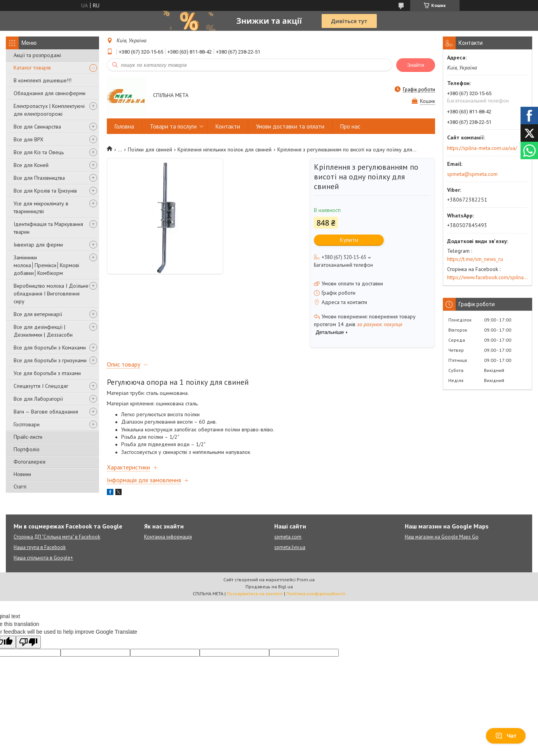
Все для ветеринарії (38, 314)
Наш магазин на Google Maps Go (442, 537)
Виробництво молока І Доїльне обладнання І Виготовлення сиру (51, 294)
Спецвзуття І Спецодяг (41, 386)
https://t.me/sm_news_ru (475, 259)
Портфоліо (27, 449)
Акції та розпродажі (37, 55)
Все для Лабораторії (38, 399)
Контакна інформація (168, 537)
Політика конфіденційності (316, 594)
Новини (22, 474)
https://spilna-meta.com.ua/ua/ (482, 148)
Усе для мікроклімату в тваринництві (41, 207)
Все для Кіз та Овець (39, 152)
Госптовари (27, 424)
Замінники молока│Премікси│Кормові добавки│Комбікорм (46, 265)
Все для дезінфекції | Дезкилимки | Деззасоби (43, 331)
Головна (124, 126)
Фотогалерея (30, 462)
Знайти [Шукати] (416, 65)
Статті (20, 487)
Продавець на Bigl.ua (269, 587)
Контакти (228, 126)
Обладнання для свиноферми (50, 93)
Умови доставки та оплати (290, 126)
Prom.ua (306, 580)
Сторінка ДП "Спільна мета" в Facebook (57, 537)
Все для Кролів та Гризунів (45, 191)
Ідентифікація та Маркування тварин (48, 228)
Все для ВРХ (29, 139)
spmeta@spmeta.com (472, 174)
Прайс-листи (28, 437)
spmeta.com (288, 537)
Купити (349, 240)
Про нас (350, 126)
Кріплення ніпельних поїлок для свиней (225, 149)
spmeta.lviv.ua (290, 547)
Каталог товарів (32, 68)
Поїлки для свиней (150, 149)
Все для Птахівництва (39, 178)
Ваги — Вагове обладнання (46, 412)
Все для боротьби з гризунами (50, 360)
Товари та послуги (173, 126)
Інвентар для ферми (38, 245)
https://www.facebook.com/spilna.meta (488, 277)
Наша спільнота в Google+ (43, 558)
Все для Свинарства (37, 127)
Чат (506, 736)
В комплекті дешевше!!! (43, 80)
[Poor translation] (28, 642)
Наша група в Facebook (40, 547)
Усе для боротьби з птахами (47, 373)
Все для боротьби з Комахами (50, 348)
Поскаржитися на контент (255, 594)
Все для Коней (31, 165)
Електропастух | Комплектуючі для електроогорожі (49, 110)
